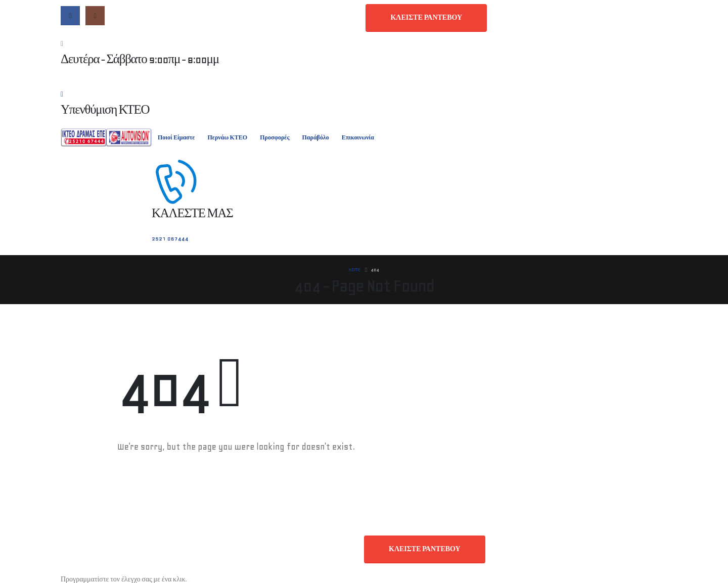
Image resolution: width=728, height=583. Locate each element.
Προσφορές (275, 138)
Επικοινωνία (358, 138)
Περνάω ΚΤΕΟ (227, 138)
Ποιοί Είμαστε (176, 138)
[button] (426, 18)
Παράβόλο (315, 138)
